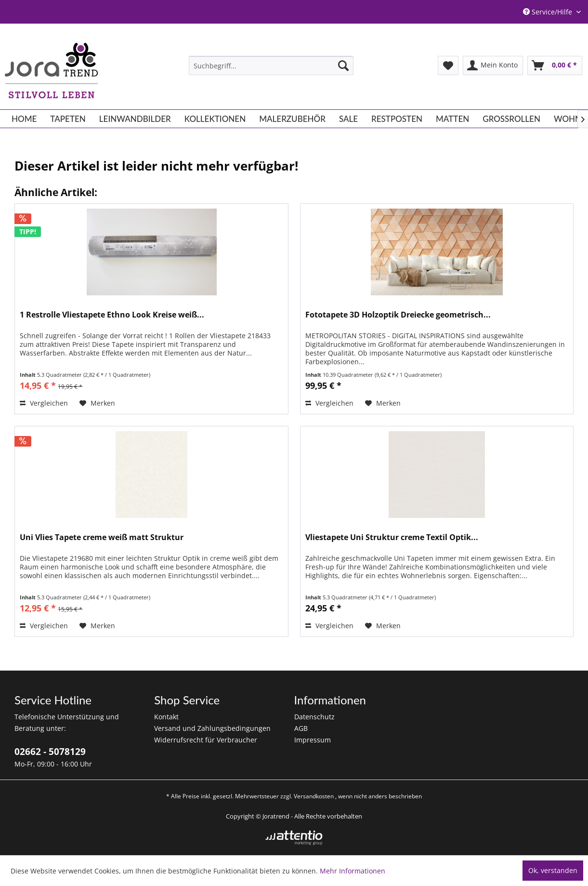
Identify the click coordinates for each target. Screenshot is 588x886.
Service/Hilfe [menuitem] (549, 12)
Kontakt (166, 717)
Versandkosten (314, 796)
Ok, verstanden (553, 870)
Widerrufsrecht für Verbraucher (206, 740)
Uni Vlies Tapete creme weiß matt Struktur (102, 537)
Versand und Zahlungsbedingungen (212, 728)
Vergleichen (44, 403)
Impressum (313, 740)
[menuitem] (271, 66)
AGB (301, 728)
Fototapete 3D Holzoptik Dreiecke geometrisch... (398, 315)
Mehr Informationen (353, 871)
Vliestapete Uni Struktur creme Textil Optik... (392, 537)
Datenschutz (314, 717)
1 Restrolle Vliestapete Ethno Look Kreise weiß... (112, 315)
